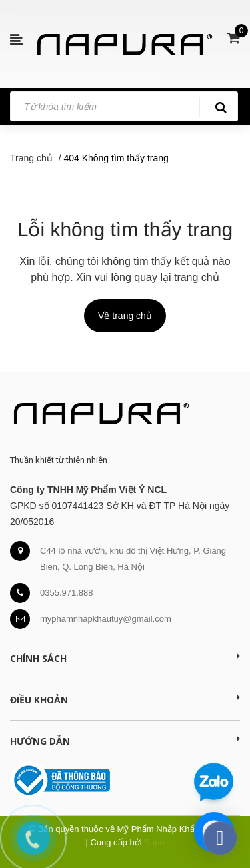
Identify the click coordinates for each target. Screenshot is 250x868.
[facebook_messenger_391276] (220, 838)
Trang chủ (31, 158)
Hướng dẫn (125, 741)
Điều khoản (125, 699)
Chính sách (125, 658)
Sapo (154, 842)
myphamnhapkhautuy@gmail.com (106, 619)
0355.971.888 (67, 593)
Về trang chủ (125, 316)
